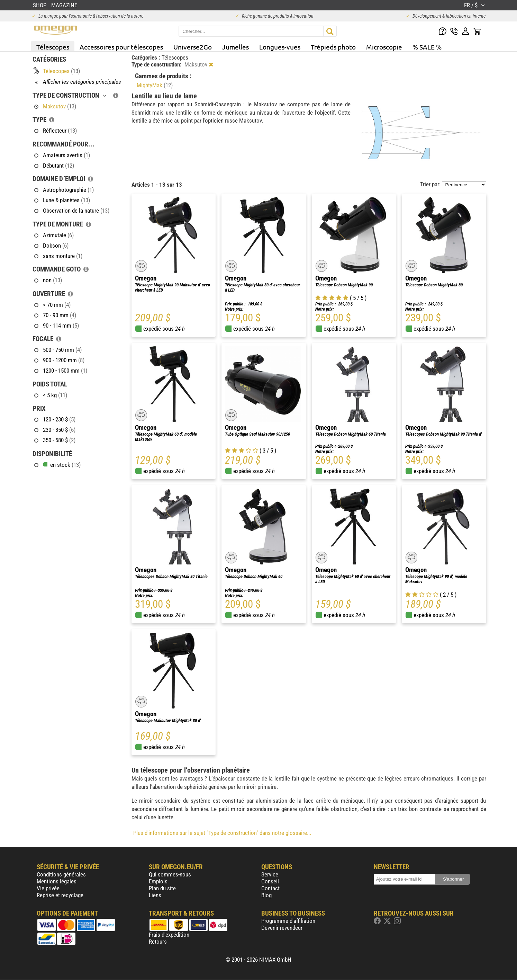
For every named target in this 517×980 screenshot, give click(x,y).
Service (270, 874)
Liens (155, 895)
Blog (266, 895)
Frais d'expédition (169, 935)
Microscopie (384, 47)
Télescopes (53, 47)
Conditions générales (61, 874)
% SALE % (427, 47)
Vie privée (48, 888)
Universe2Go (193, 47)
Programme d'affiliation (288, 921)
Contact (270, 888)
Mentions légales (57, 881)
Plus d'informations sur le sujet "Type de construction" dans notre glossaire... (222, 833)
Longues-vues (280, 47)
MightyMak (155, 85)
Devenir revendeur (282, 928)
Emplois (158, 881)
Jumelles (235, 47)
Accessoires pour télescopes (121, 47)
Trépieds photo (333, 47)
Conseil (270, 881)
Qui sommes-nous (170, 874)
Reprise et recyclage (60, 895)
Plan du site (162, 888)
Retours (158, 942)
